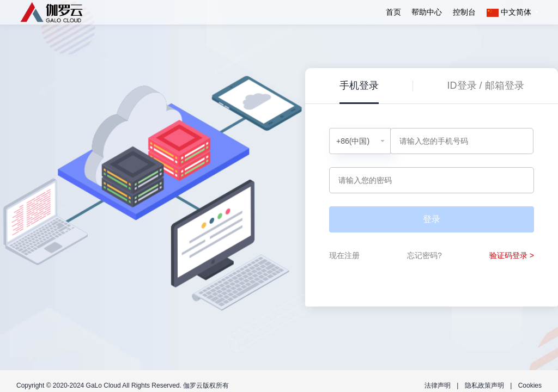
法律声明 (438, 385)
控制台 (464, 12)
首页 (393, 12)
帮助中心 (427, 12)
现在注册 (344, 255)
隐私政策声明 (484, 385)
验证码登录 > (512, 255)
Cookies (530, 385)
